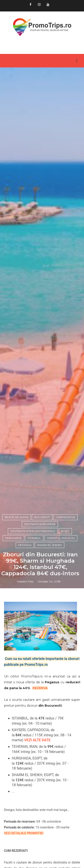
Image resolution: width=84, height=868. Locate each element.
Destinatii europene (40, 524)
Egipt (65, 531)
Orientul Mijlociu (61, 538)
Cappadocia (65, 517)
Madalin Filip (25, 581)
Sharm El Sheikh (50, 545)
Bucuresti (42, 517)
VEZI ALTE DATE (37, 740)
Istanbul (34, 538)
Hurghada (13, 538)
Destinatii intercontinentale (33, 531)
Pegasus (25, 545)
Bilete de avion (17, 517)
